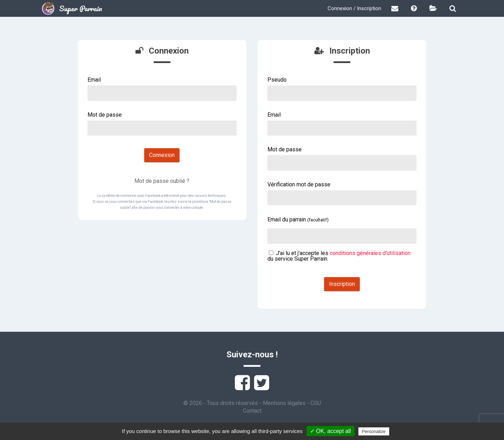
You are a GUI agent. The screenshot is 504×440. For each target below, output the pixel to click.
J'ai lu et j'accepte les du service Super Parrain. (339, 256)
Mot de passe (105, 115)
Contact (252, 411)
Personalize (374, 431)
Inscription (342, 284)
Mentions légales (284, 403)
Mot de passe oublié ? (162, 181)
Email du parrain (298, 219)
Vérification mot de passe (299, 184)
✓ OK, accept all (331, 431)
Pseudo (277, 80)
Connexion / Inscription (354, 8)
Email (94, 80)
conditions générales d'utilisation (370, 253)
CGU (316, 403)
